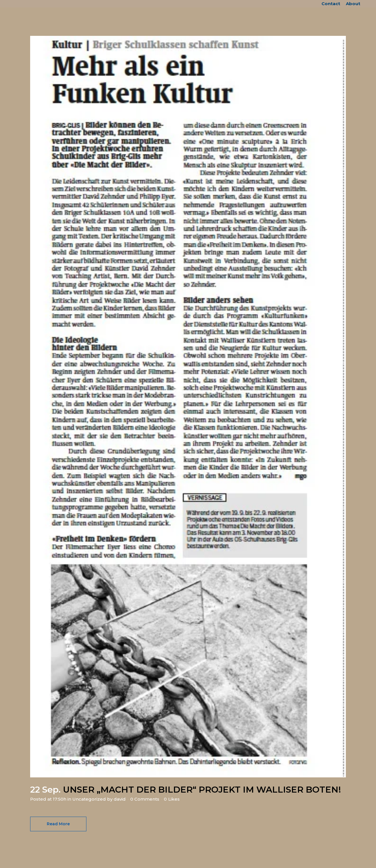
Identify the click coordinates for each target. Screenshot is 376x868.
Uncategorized (89, 799)
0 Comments (145, 799)
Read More (58, 824)
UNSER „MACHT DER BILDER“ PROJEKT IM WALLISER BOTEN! (202, 790)
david (120, 799)
